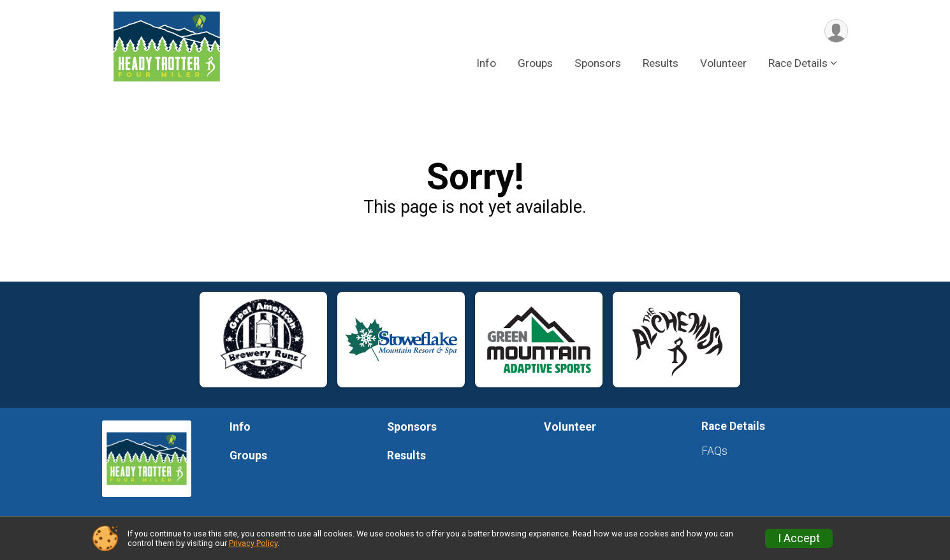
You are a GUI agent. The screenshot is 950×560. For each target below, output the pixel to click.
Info (486, 63)
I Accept (799, 538)
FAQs (714, 451)
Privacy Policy (253, 543)
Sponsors (598, 63)
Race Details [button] (798, 63)
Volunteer (723, 63)
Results (661, 63)
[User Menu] (836, 31)
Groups (535, 63)
